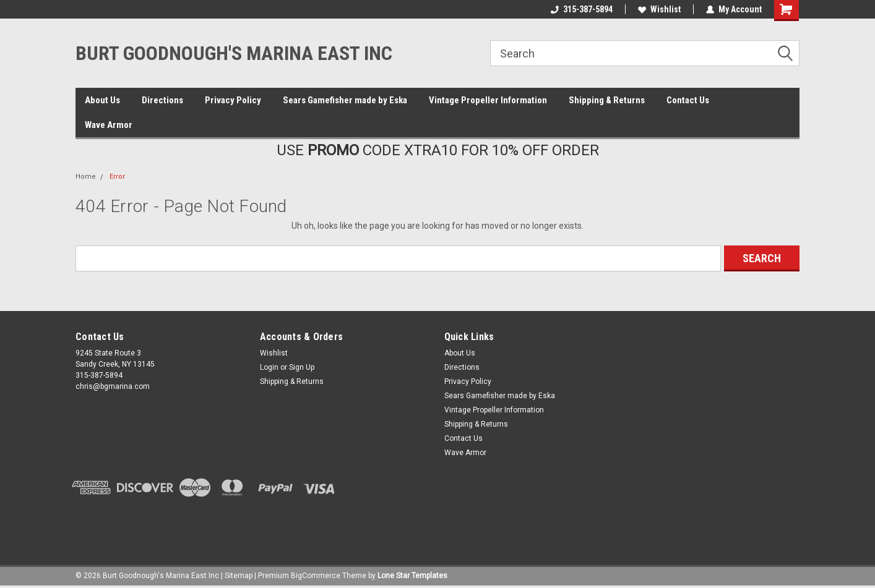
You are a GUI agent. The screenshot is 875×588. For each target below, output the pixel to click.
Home (86, 177)
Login (269, 367)
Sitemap (239, 576)
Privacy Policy (233, 100)
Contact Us (688, 100)
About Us (102, 100)
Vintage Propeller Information (488, 100)
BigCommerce (316, 576)
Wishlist (659, 9)
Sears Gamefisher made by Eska (345, 100)
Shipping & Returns (607, 100)
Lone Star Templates (412, 576)
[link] (437, 524)
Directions (162, 100)
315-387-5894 (582, 9)
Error (117, 177)
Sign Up (302, 367)
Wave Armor (109, 125)
